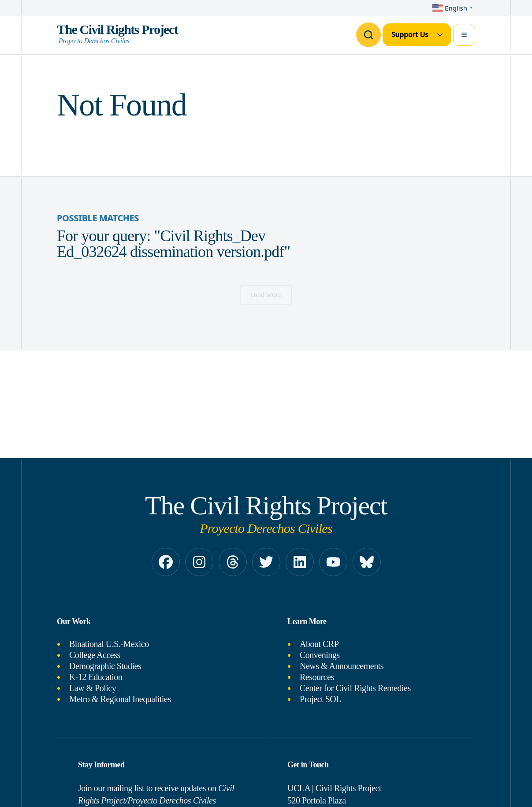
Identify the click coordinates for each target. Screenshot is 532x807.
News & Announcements (342, 666)
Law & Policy (93, 688)
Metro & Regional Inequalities (120, 699)
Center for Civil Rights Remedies (355, 688)
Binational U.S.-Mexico (109, 644)
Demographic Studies (105, 666)
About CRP (319, 644)
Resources (317, 677)
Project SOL (320, 699)
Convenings (320, 655)
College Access (95, 655)
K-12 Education (96, 677)
